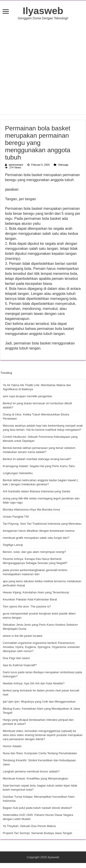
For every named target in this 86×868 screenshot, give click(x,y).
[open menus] (6, 12)
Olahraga (63, 165)
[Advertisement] (43, 67)
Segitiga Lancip (13, 545)
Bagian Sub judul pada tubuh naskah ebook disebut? (37, 808)
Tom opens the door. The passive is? (27, 606)
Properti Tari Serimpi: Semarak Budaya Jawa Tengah (37, 833)
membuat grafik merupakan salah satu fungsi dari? (36, 538)
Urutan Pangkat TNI (16, 517)
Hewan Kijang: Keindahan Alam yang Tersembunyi (36, 592)
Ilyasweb (43, 11)
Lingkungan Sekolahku (18, 473)
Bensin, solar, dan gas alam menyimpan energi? (34, 552)
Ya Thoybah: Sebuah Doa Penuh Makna (29, 826)
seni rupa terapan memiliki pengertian (27, 396)
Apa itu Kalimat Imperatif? (20, 665)
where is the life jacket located (22, 636)
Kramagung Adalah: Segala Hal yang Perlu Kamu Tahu (39, 466)
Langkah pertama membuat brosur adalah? (31, 771)
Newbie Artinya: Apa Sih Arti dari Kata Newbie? (34, 683)
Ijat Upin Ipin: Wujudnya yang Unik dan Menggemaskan (39, 702)
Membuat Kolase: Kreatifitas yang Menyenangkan (35, 778)
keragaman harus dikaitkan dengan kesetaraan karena (39, 531)
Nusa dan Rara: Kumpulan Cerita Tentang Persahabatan (40, 753)
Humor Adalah (12, 746)
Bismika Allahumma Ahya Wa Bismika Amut (31, 510)
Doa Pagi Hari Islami (16, 658)
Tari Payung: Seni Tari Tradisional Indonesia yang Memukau (42, 524)
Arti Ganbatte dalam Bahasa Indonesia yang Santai (36, 491)
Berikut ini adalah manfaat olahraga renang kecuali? (37, 459)
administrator (16, 165)
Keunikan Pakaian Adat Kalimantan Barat (30, 599)
